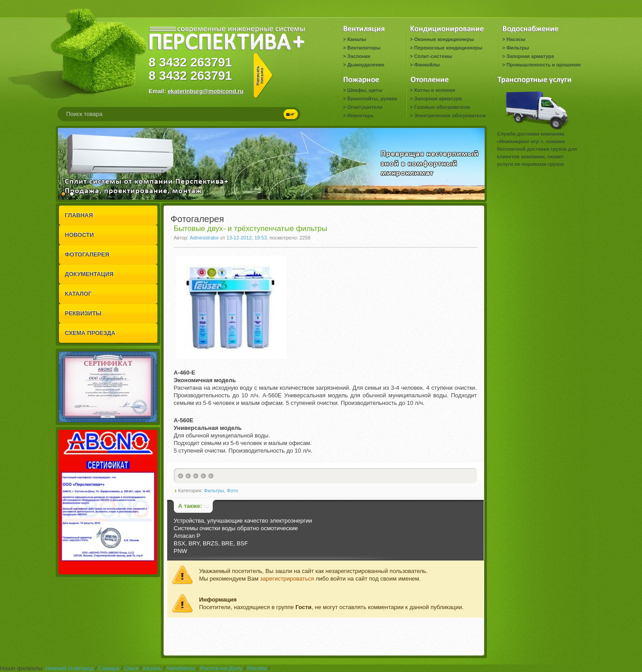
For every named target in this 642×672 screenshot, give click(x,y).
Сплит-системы (433, 56)
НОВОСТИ (80, 235)
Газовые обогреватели (442, 107)
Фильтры (518, 48)
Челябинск (181, 668)
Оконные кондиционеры (444, 39)
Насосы (516, 39)
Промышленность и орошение (544, 65)
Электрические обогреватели (450, 115)
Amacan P (187, 536)
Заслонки (359, 56)
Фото (232, 491)
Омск (131, 668)
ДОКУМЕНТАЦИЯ (89, 274)
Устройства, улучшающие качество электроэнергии (243, 521)
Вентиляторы (364, 48)
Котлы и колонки (435, 90)
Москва (257, 668)
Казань (152, 668)
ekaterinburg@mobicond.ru (206, 91)
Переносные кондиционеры (448, 48)
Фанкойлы (427, 65)
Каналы (357, 39)
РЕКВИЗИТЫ (83, 313)
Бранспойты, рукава (372, 99)
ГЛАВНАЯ (79, 215)
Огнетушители (365, 107)
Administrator (204, 238)
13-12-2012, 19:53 (247, 238)
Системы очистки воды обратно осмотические (236, 528)
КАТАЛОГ (78, 294)
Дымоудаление (366, 65)
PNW (181, 551)
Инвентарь (360, 115)
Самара (109, 668)
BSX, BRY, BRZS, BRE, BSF (211, 543)
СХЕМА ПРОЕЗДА (90, 333)
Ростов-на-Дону (221, 668)
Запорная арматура (530, 56)
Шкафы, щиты (365, 90)
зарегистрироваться (287, 579)
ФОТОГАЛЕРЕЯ (87, 254)
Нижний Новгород (70, 668)
